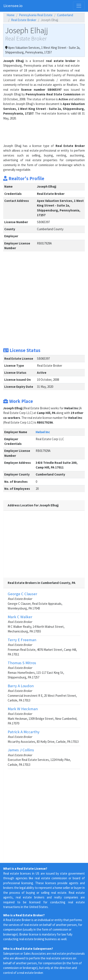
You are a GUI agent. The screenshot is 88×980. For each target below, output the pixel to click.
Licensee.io (13, 6)
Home (11, 15)
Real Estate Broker (24, 20)
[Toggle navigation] (79, 6)
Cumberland (65, 15)
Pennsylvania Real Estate (36, 15)
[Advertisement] (37, 131)
